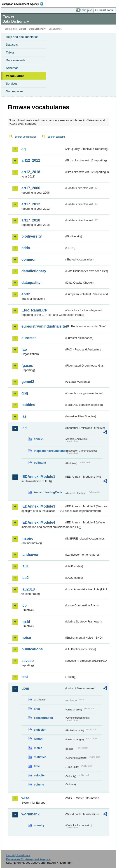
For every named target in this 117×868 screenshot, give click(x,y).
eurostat (29, 338)
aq (24, 149)
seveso (28, 661)
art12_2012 (31, 160)
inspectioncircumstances (49, 451)
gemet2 (28, 382)
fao (24, 349)
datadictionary (34, 271)
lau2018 (28, 589)
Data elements (16, 60)
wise (25, 798)
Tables (10, 52)
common (29, 259)
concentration (43, 718)
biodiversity (32, 236)
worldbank (30, 814)
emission (40, 730)
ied (24, 428)
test (25, 677)
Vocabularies (15, 76)
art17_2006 (31, 188)
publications (32, 649)
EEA (24, 4)
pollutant (40, 463)
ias (24, 416)
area (37, 709)
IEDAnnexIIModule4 (38, 522)
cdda (26, 248)
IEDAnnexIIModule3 (38, 506)
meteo (38, 748)
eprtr (26, 294)
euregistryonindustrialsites (43, 326)
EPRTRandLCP (34, 310)
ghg (25, 393)
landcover (30, 555)
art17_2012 (31, 204)
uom (25, 688)
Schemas (12, 68)
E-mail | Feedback (18, 855)
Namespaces (15, 91)
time (37, 766)
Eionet (22, 29)
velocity (39, 775)
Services (12, 84)
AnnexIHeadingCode (48, 492)
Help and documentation (22, 37)
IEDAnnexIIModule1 (38, 477)
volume (39, 784)
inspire (27, 539)
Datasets (12, 45)
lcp (24, 605)
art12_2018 (31, 172)
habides (28, 405)
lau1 (25, 566)
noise (26, 638)
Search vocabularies (26, 137)
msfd (26, 621)
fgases (27, 366)
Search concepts (56, 137)
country (39, 825)
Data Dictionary (37, 29)
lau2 (25, 578)
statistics (40, 757)
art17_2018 (31, 220)
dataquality (31, 283)
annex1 (39, 439)
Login (83, 10)
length (38, 739)
